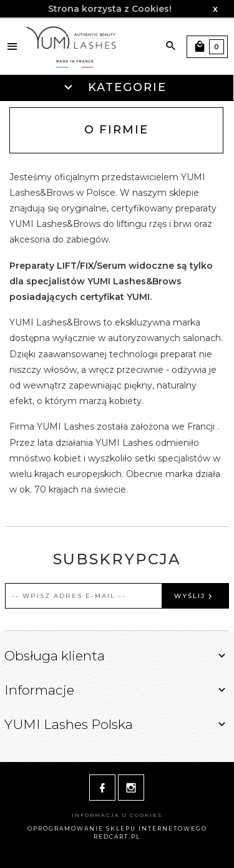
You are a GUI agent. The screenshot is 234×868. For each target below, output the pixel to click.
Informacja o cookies (117, 815)
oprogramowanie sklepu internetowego (117, 828)
